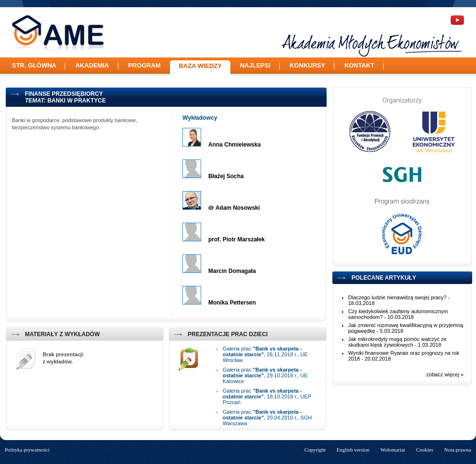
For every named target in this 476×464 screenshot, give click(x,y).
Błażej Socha (226, 176)
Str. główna (34, 65)
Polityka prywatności (27, 450)
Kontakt (359, 65)
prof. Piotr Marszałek (237, 239)
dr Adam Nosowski (234, 208)
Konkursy (307, 65)
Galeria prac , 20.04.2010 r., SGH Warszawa (267, 418)
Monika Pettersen (232, 303)
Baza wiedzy (200, 66)
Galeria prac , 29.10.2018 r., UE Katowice (265, 375)
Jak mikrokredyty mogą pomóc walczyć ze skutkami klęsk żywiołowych (397, 342)
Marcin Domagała (232, 271)
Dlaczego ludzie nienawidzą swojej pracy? (397, 297)
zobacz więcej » (445, 374)
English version (353, 450)
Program (145, 65)
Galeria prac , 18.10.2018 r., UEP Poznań (267, 396)
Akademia (92, 65)
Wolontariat (393, 450)
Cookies (425, 450)
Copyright (315, 450)
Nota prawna (458, 450)
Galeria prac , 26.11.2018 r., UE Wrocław (265, 354)
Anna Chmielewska (234, 145)
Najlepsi (255, 65)
